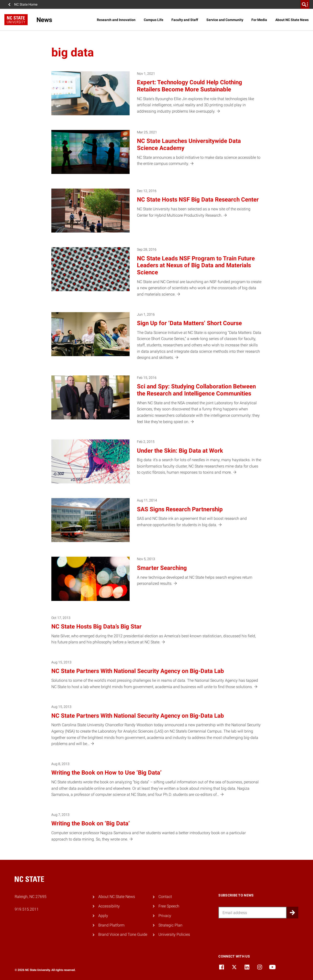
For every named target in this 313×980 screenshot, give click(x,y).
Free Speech (169, 906)
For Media (259, 20)
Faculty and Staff (185, 20)
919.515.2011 (27, 909)
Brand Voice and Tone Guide (123, 934)
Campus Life (154, 20)
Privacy (165, 916)
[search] (305, 4)
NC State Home (26, 4)
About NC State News (292, 20)
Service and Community (225, 20)
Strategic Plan (170, 925)
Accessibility (109, 906)
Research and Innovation (116, 20)
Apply (103, 916)
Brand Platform (111, 925)
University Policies (174, 934)
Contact (165, 897)
